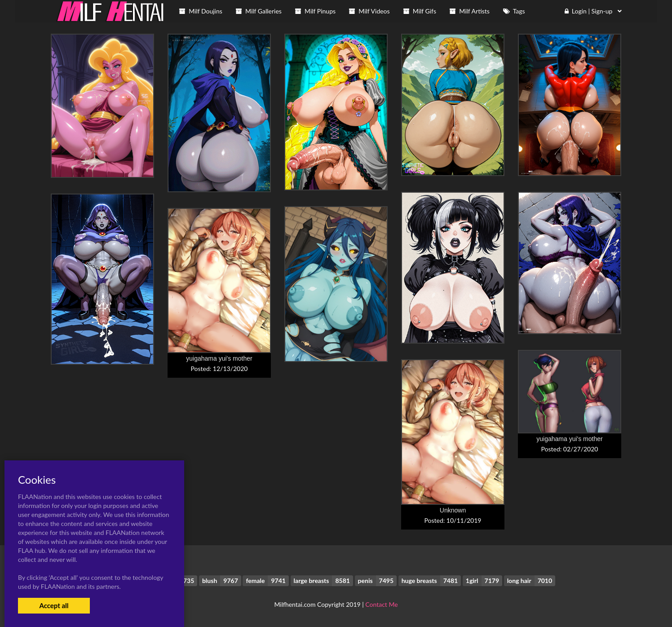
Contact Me (381, 604)
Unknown (453, 510)
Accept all (54, 605)
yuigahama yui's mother (219, 358)
